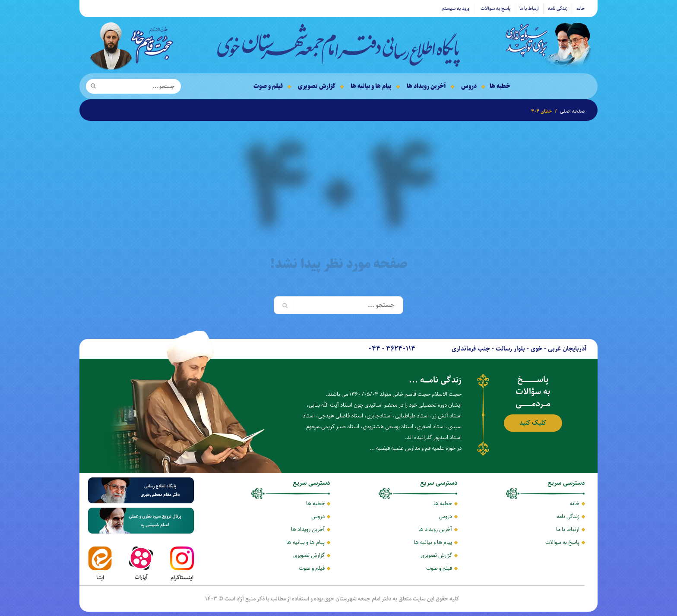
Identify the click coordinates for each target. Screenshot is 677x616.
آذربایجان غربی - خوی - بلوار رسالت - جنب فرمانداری (519, 349)
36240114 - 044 (392, 349)
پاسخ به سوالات (495, 8)
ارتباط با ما (529, 8)
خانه (581, 8)
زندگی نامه (558, 8)
